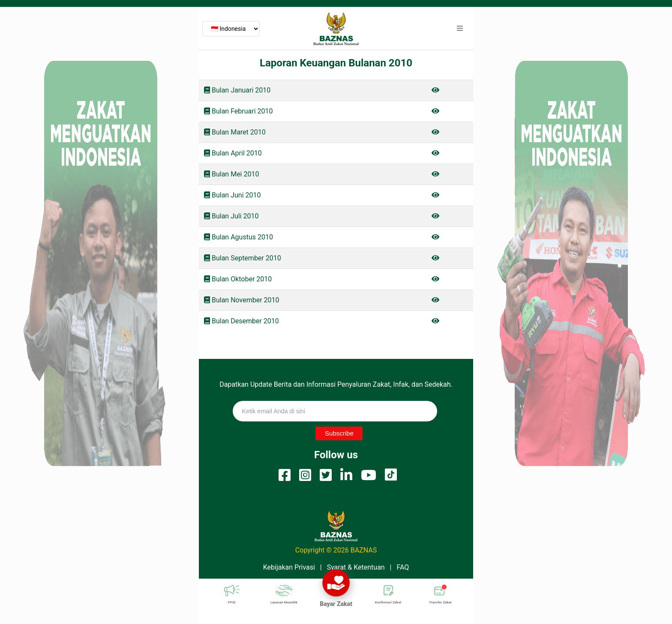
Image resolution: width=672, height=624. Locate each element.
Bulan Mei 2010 (231, 174)
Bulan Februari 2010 (238, 111)
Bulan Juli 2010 (231, 216)
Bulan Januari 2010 (237, 90)
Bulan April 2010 (233, 153)
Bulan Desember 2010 (241, 321)
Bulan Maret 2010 (235, 132)
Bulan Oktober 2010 (238, 279)
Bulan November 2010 (242, 300)
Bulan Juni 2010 (232, 195)
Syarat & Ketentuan (356, 567)
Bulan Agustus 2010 (238, 237)
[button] (460, 29)
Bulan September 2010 (243, 258)
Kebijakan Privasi (289, 567)
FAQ (403, 567)
